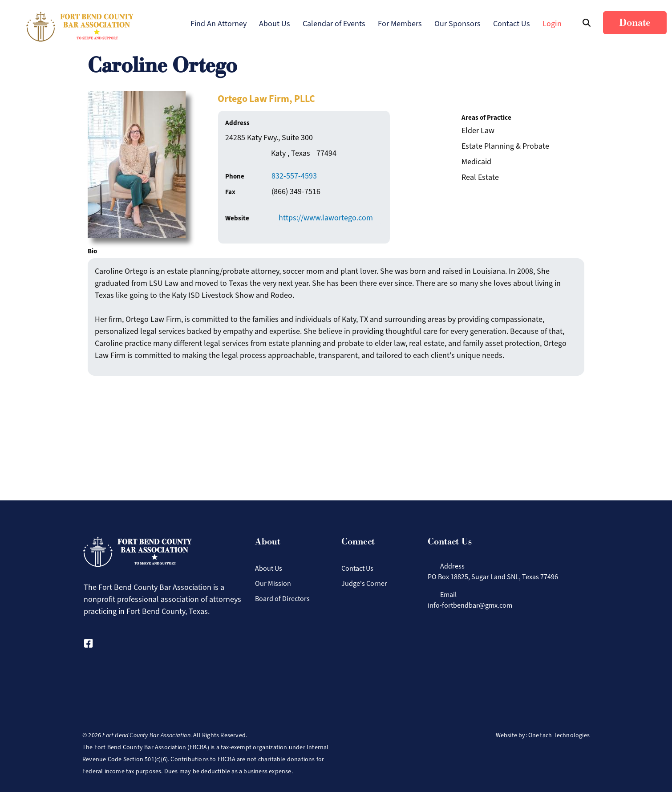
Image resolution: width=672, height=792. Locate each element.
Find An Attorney (219, 24)
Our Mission (273, 583)
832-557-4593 (294, 176)
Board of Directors (282, 599)
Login (552, 24)
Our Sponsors (457, 24)
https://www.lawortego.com (326, 218)
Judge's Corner (364, 583)
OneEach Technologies (559, 735)
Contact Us (512, 24)
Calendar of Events (334, 24)
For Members (400, 24)
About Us (275, 24)
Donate (635, 23)
